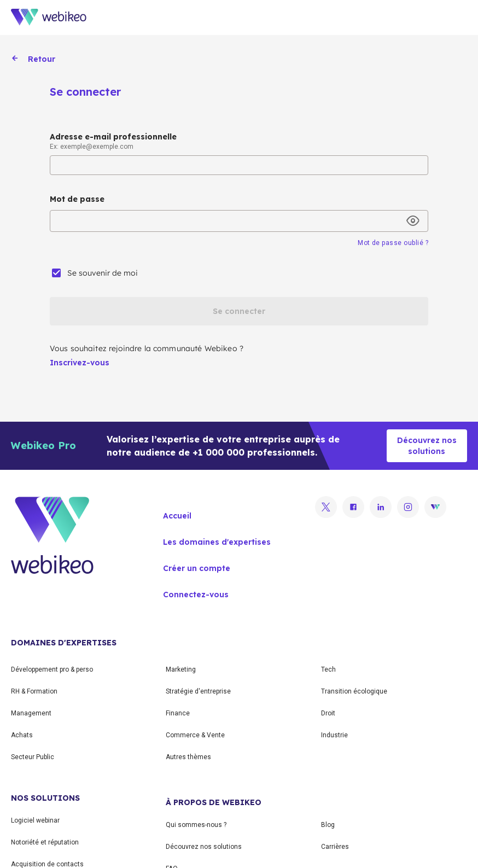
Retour (33, 59)
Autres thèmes (188, 757)
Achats (22, 735)
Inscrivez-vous (80, 363)
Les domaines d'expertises (217, 542)
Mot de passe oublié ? (393, 243)
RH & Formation (34, 691)
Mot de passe (77, 199)
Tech (328, 669)
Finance (178, 713)
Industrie (334, 735)
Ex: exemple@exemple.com (92, 147)
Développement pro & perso (52, 669)
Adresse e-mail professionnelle (113, 137)
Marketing (181, 669)
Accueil (177, 516)
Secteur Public (33, 757)
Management (31, 713)
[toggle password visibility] (413, 221)
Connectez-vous (196, 595)
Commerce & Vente (195, 735)
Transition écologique (354, 691)
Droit (328, 713)
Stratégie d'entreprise (198, 691)
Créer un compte (197, 568)
